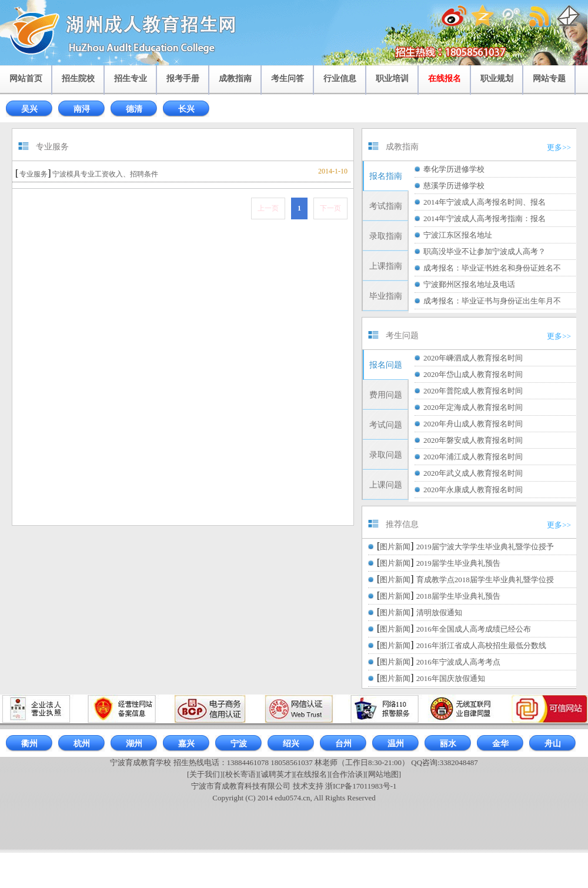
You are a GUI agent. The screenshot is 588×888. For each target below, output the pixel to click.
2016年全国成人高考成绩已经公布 (474, 629)
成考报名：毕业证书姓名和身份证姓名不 (492, 268)
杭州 (82, 744)
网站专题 (549, 79)
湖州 (134, 744)
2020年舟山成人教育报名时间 (473, 424)
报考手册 (183, 79)
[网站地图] (383, 774)
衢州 (29, 744)
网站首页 (26, 79)
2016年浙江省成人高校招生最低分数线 (481, 645)
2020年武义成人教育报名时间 (473, 473)
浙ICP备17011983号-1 (361, 786)
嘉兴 (186, 744)
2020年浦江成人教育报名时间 (473, 457)
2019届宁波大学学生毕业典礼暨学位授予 (485, 547)
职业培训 (392, 79)
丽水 (448, 744)
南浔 (82, 109)
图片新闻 (395, 547)
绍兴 (291, 744)
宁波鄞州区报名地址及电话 (469, 284)
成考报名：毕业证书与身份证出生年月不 (492, 301)
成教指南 (235, 79)
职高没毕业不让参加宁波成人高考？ (485, 251)
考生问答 (288, 79)
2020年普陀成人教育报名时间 (473, 391)
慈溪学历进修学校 (454, 186)
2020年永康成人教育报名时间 (473, 490)
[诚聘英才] (276, 774)
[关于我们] (205, 774)
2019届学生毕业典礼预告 (458, 563)
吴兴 (29, 109)
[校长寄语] (241, 774)
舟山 (553, 744)
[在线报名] (312, 774)
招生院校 (78, 79)
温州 (396, 744)
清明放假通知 (439, 612)
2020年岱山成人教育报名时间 (473, 374)
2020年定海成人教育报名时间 (473, 407)
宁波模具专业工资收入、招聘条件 (105, 174)
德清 (134, 109)
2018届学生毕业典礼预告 (458, 596)
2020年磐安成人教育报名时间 (473, 440)
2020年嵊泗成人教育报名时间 (473, 358)
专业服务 (34, 174)
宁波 (239, 744)
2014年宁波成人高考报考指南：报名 (485, 218)
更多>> (559, 147)
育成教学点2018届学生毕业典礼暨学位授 (485, 580)
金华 (500, 744)
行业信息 (340, 79)
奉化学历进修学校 (454, 169)
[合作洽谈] (348, 774)
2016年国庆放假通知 (451, 678)
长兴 (186, 109)
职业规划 (497, 79)
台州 (343, 744)
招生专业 (131, 79)
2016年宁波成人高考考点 (458, 662)
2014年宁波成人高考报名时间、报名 (485, 202)
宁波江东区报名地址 (458, 235)
